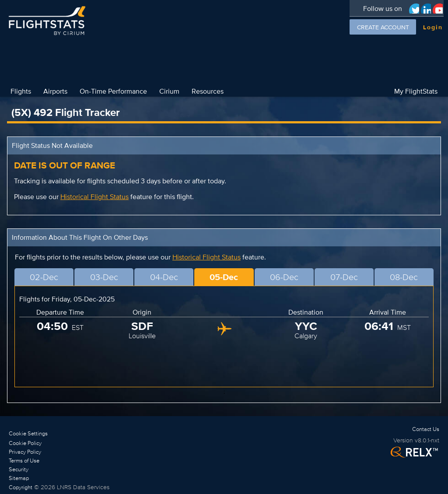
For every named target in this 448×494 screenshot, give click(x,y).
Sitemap (19, 478)
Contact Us (426, 429)
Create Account (383, 27)
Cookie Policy (25, 443)
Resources (208, 91)
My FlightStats (416, 91)
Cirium (169, 91)
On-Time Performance (113, 91)
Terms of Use (24, 461)
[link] (59, 443)
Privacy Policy (25, 452)
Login (433, 27)
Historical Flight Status (94, 197)
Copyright (21, 487)
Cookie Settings (28, 433)
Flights (21, 91)
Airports (55, 91)
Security (19, 469)
